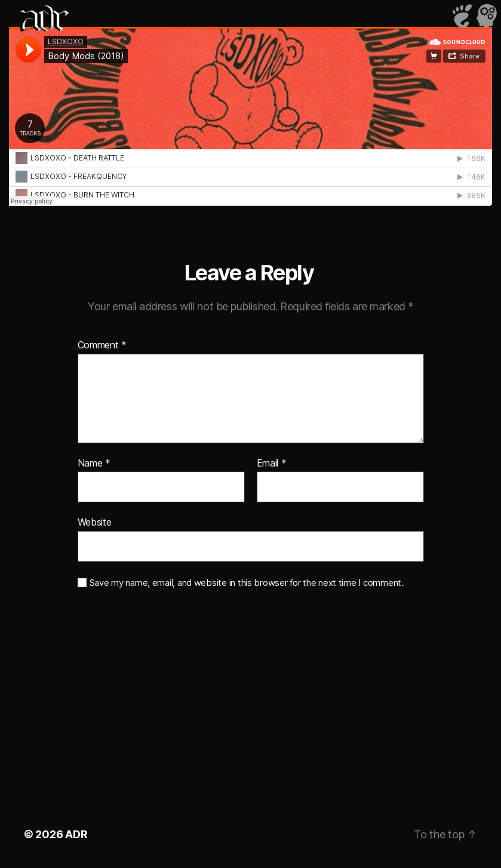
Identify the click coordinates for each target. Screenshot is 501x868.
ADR (76, 834)
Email (272, 464)
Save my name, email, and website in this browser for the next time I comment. (247, 583)
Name (94, 464)
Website (95, 522)
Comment (102, 345)
